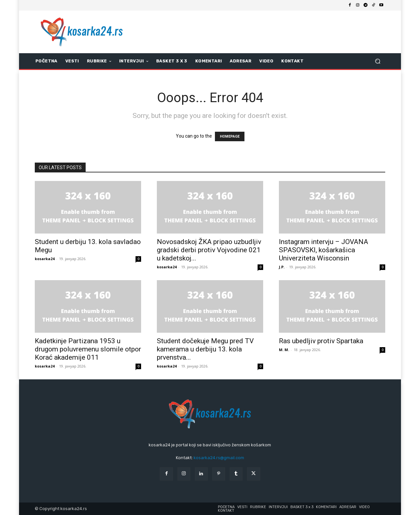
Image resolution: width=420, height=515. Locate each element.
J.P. (282, 267)
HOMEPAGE (230, 136)
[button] (378, 61)
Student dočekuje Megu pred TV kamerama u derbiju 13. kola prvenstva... (205, 349)
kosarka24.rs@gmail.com (219, 458)
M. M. (284, 350)
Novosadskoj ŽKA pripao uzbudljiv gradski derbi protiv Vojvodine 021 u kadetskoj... (209, 250)
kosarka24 (45, 259)
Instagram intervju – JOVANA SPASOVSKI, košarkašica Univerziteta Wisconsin (324, 250)
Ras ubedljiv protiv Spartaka (321, 341)
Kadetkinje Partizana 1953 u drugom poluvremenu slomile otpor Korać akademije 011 (88, 349)
